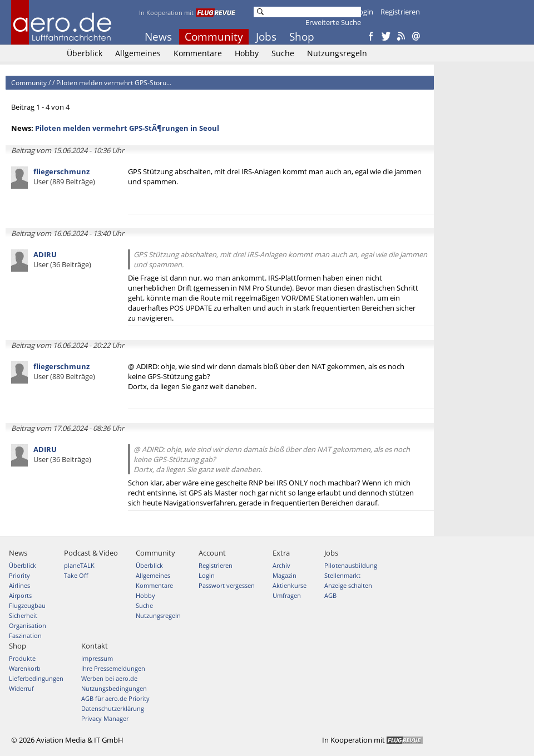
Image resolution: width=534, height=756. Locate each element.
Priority (19, 575)
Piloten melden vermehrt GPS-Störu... (114, 83)
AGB (330, 595)
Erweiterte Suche (333, 22)
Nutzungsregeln (337, 53)
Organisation (28, 625)
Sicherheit (23, 615)
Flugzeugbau (27, 605)
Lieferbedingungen (36, 678)
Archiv (281, 565)
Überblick (85, 53)
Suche (283, 53)
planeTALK (79, 565)
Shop (302, 37)
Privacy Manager (105, 718)
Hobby (247, 53)
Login (364, 12)
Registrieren (400, 12)
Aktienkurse (290, 585)
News (158, 37)
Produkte (22, 658)
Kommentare (198, 53)
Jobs (266, 37)
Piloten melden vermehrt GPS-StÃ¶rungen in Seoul (127, 128)
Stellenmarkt (342, 575)
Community (214, 37)
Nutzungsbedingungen (114, 688)
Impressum (97, 658)
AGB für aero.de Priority (115, 698)
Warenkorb (25, 668)
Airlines (19, 585)
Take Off (76, 575)
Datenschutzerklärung (113, 708)
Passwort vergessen (227, 585)
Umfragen (287, 595)
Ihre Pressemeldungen (113, 668)
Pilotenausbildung (351, 565)
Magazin (285, 575)
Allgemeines (138, 53)
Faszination (25, 635)
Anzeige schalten (348, 585)
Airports (20, 595)
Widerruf (21, 688)
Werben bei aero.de (109, 678)
